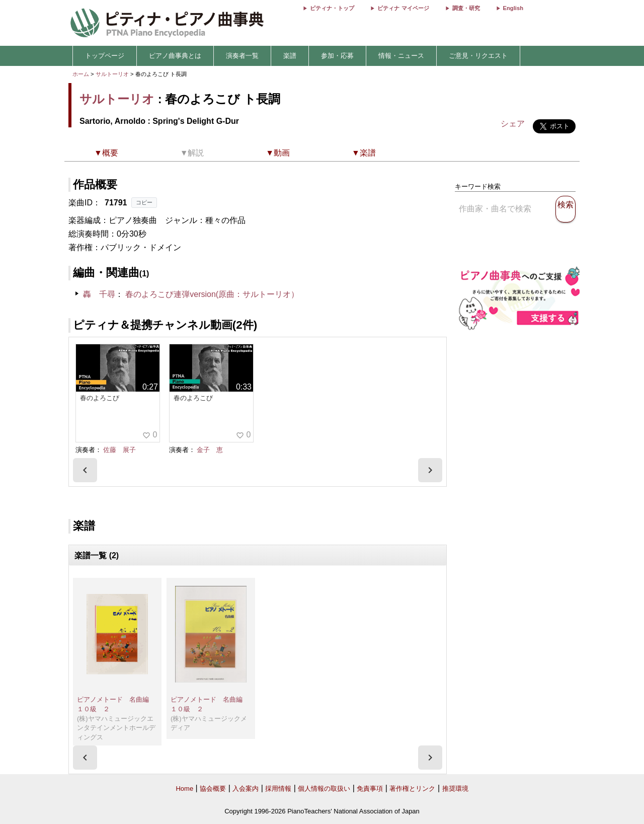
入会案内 (246, 789)
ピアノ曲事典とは (175, 56)
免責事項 (370, 789)
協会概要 (213, 789)
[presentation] (85, 470)
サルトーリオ (112, 74)
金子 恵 (210, 450)
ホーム (81, 74)
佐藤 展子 (119, 450)
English (513, 8)
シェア (513, 124)
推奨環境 (455, 789)
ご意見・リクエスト (478, 56)
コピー (144, 202)
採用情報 (278, 789)
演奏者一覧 (242, 56)
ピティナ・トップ (332, 8)
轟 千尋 (99, 294)
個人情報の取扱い (324, 789)
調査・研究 (466, 8)
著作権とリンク (412, 789)
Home (184, 789)
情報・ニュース (401, 56)
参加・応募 (337, 56)
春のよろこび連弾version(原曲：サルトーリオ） (212, 294)
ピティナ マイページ (403, 8)
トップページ (105, 56)
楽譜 (290, 56)
